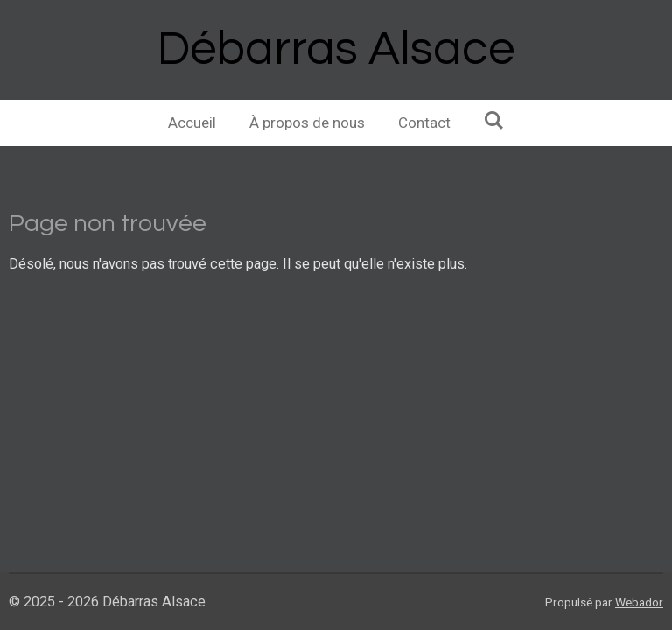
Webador (639, 602)
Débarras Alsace (336, 49)
